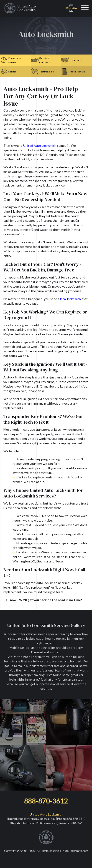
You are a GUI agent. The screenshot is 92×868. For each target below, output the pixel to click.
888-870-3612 (46, 801)
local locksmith (70, 299)
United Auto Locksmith (40, 145)
